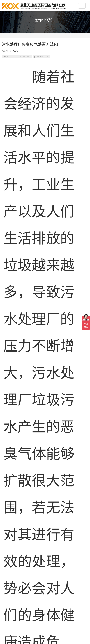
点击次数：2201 (42, 56)
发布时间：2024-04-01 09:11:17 (17, 56)
